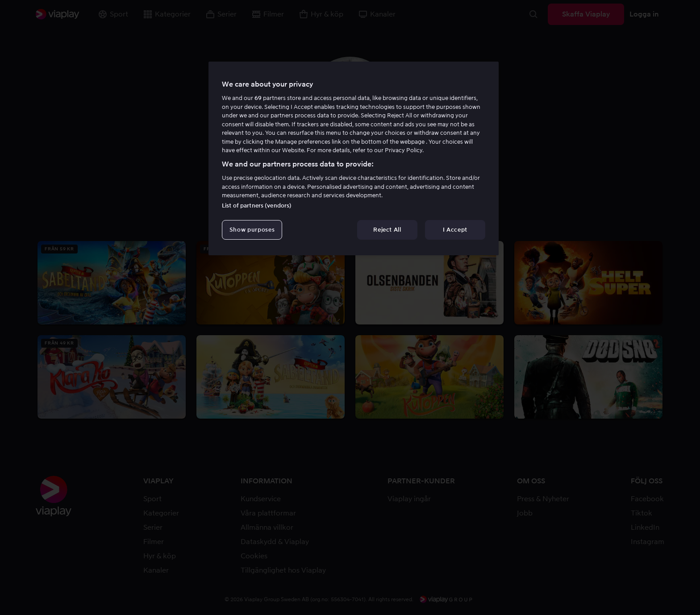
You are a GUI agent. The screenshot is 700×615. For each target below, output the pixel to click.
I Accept (455, 230)
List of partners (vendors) (257, 206)
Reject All (387, 230)
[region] (354, 158)
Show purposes (252, 230)
